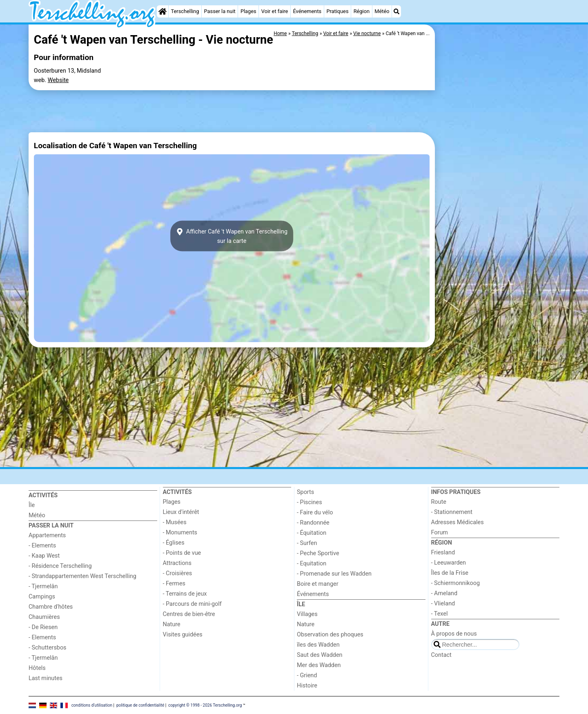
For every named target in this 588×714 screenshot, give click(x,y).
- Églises (174, 543)
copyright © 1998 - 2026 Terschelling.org (205, 705)
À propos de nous (454, 634)
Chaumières (44, 617)
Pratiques (337, 11)
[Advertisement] (498, 212)
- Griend (307, 675)
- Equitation (312, 564)
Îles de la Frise (450, 573)
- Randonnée (313, 523)
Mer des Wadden (319, 665)
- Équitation (312, 533)
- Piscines (310, 502)
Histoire (307, 686)
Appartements (47, 535)
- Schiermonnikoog (456, 583)
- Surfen (307, 543)
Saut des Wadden (320, 655)
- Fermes (174, 584)
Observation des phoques (330, 635)
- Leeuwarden (449, 563)
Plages (248, 11)
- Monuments (180, 533)
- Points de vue (182, 553)
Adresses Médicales (458, 522)
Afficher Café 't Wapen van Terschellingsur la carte (232, 236)
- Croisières (178, 573)
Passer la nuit (220, 11)
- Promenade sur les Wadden (334, 574)
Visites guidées (183, 635)
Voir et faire (275, 11)
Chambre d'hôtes (51, 607)
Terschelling (185, 11)
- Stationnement (452, 512)
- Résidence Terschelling (60, 566)
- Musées (175, 522)
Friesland (443, 553)
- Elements (42, 546)
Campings (42, 597)
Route (439, 502)
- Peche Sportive (318, 553)
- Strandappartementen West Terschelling (82, 576)
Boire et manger (318, 584)
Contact (441, 655)
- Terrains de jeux (185, 594)
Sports (305, 492)
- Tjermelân (43, 586)
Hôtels (37, 668)
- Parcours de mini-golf (192, 604)
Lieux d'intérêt (181, 512)
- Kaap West (44, 556)
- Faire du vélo (315, 513)
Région (362, 11)
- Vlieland (443, 604)
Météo (382, 11)
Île (32, 505)
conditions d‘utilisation (92, 705)
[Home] (163, 11)
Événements (307, 11)
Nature (172, 624)
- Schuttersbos (48, 648)
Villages (307, 614)
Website (58, 80)
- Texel (440, 614)
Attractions (177, 563)
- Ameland (444, 593)
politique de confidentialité (140, 705)
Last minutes (46, 678)
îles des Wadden (318, 645)
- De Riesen (43, 627)
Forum (440, 533)
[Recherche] (396, 11)
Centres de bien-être (189, 614)
